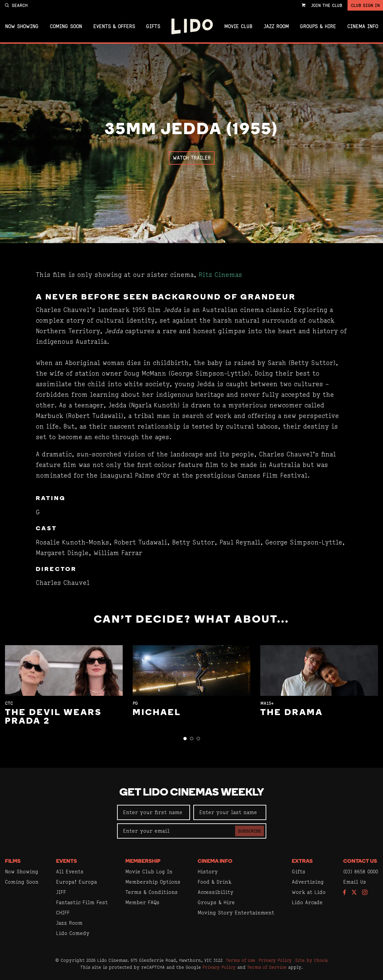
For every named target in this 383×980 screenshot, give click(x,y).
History (208, 872)
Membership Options (153, 882)
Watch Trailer (192, 158)
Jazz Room (276, 26)
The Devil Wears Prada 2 (53, 717)
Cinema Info (363, 26)
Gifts (153, 26)
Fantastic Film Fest (82, 902)
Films (13, 861)
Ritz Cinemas (220, 275)
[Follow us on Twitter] (354, 893)
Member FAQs (142, 902)
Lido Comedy (73, 933)
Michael (157, 713)
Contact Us (360, 861)
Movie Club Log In (149, 872)
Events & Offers (114, 26)
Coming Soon (66, 26)
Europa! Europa (76, 882)
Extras (302, 861)
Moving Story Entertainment (236, 913)
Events (66, 861)
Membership (143, 861)
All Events (70, 872)
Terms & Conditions (152, 892)
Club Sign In (365, 5)
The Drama (292, 713)
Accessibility (216, 892)
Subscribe (250, 831)
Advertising (308, 882)
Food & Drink (215, 882)
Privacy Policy (275, 960)
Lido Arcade (307, 902)
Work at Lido (309, 892)
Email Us (355, 882)
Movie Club (238, 26)
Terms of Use (241, 960)
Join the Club (327, 5)
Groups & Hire (318, 26)
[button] (185, 739)
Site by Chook (312, 960)
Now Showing (22, 26)
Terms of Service (267, 967)
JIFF (61, 892)
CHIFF (63, 913)
